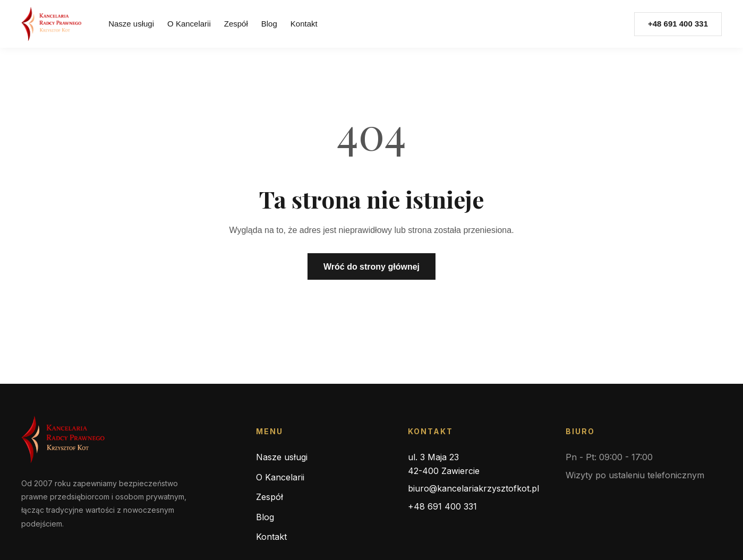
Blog (269, 24)
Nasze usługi (131, 24)
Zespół (236, 24)
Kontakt (304, 24)
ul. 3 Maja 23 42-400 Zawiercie (444, 464)
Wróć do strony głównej (371, 267)
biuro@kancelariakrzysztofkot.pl (473, 488)
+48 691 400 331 (442, 506)
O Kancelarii (189, 24)
